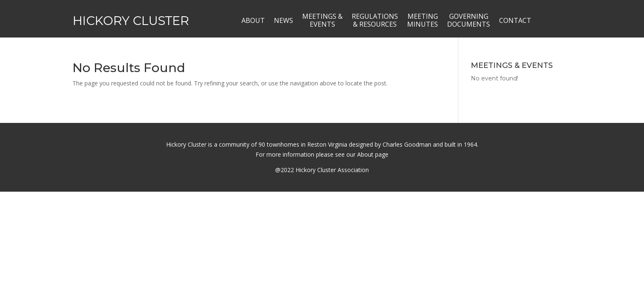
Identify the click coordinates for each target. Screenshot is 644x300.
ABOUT (253, 20)
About (365, 154)
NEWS (283, 20)
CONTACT (515, 20)
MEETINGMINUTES (423, 20)
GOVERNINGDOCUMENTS (469, 20)
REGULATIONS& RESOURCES (375, 20)
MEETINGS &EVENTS (322, 20)
